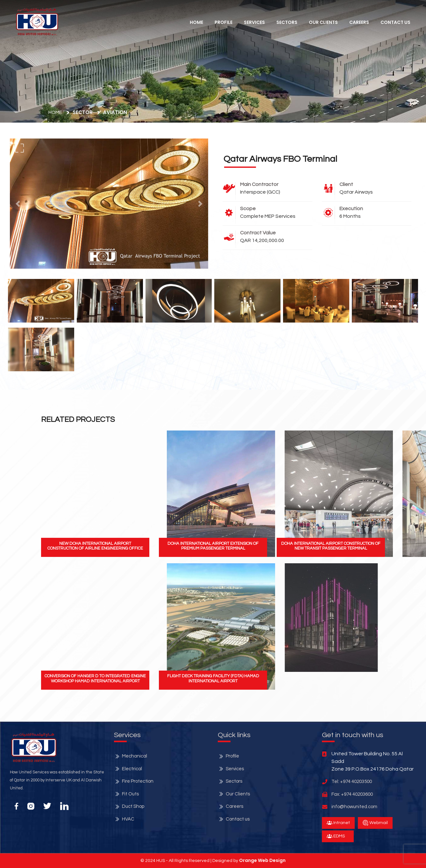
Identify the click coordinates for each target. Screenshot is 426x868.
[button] (37, 21)
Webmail (375, 823)
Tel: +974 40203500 (352, 782)
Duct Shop (133, 806)
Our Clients (323, 22)
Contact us (238, 819)
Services (235, 769)
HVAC (128, 819)
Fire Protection (138, 781)
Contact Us (395, 22)
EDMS (336, 836)
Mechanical (135, 756)
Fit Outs (130, 794)
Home (196, 22)
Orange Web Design (262, 860)
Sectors (287, 22)
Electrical (132, 769)
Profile (224, 22)
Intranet (338, 823)
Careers (359, 22)
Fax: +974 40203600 (352, 794)
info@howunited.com (354, 807)
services (254, 22)
